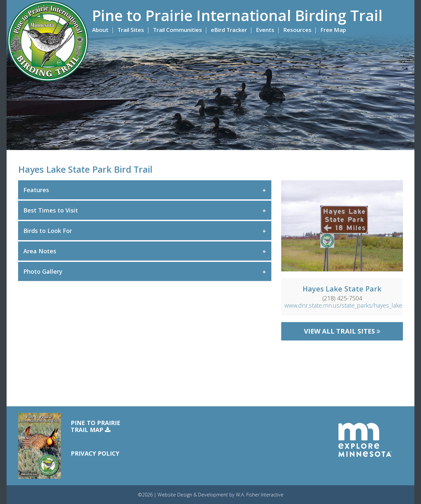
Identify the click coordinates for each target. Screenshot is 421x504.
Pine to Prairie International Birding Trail (237, 15)
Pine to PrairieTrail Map (96, 427)
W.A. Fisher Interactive (260, 495)
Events (265, 30)
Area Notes (40, 251)
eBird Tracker (229, 30)
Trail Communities (177, 30)
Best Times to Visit (51, 210)
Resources (297, 30)
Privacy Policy (95, 453)
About (100, 30)
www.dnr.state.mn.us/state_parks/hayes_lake (343, 305)
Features (36, 190)
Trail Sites (131, 30)
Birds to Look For (48, 231)
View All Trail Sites (342, 331)
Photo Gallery (43, 271)
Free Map (333, 30)
